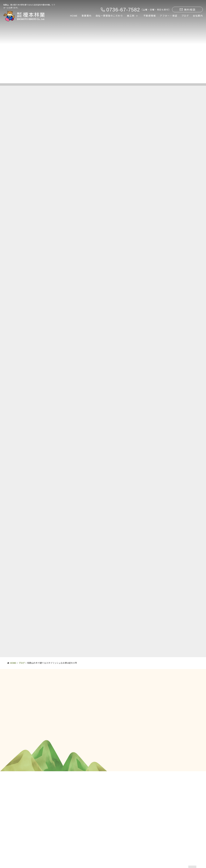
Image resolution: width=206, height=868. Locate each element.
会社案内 (198, 16)
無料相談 (187, 10)
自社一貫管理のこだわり (109, 16)
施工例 (131, 16)
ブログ (185, 16)
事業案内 (87, 16)
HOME (74, 16)
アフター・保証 (169, 16)
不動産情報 (150, 16)
